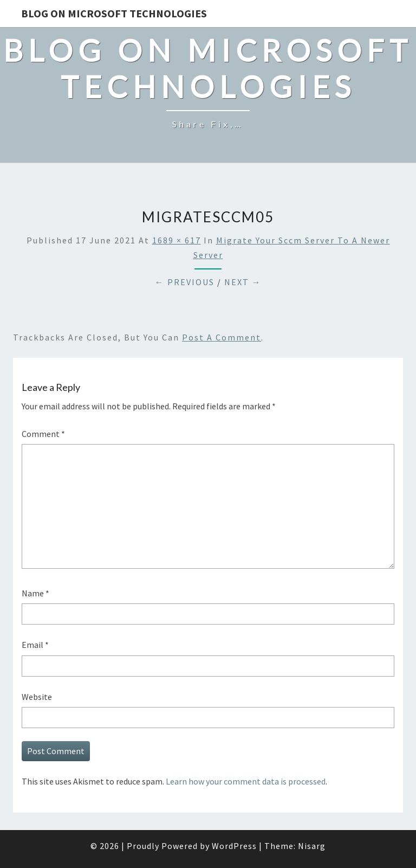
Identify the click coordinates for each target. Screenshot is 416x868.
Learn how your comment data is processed (246, 781)
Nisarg (312, 846)
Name (35, 593)
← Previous (185, 282)
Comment (43, 434)
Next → (243, 282)
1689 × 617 (177, 240)
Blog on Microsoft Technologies (114, 13)
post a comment (222, 337)
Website (37, 697)
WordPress (234, 846)
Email (35, 645)
